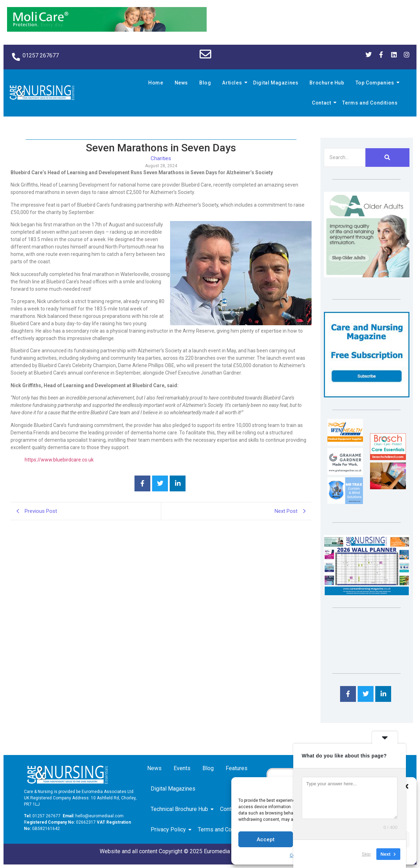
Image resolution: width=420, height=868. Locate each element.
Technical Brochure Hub (181, 809)
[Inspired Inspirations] (388, 487)
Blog (205, 83)
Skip (366, 854)
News (181, 83)
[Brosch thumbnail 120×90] (388, 458)
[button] (406, 786)
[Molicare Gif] (107, 30)
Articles (233, 83)
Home (156, 83)
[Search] (345, 158)
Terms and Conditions (370, 103)
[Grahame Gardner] (345, 473)
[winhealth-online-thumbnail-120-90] (345, 444)
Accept (266, 839)
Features (237, 768)
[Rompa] (367, 275)
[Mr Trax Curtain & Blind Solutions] (345, 502)
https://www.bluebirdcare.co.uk (59, 460)
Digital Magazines (276, 83)
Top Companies (376, 83)
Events (182, 768)
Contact (322, 103)
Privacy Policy (170, 829)
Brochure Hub (327, 83)
